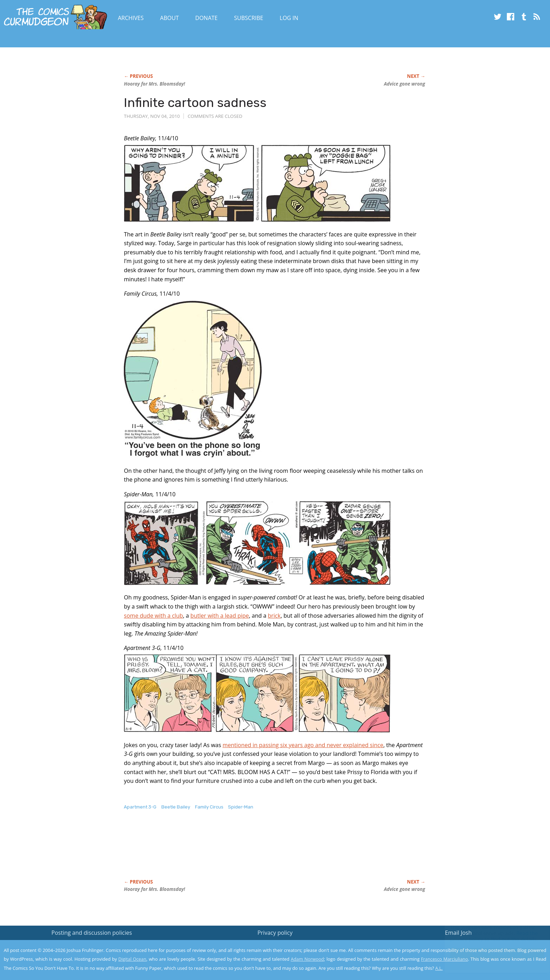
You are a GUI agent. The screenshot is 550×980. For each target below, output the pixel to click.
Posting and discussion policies (92, 933)
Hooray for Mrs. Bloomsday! (154, 84)
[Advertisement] (251, 852)
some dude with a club (153, 616)
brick (274, 616)
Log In (289, 18)
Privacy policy (275, 933)
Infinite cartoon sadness (195, 103)
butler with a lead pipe (220, 616)
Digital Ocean (132, 959)
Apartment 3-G (140, 807)
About (169, 18)
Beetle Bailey (176, 807)
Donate (207, 18)
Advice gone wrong (404, 84)
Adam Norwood (307, 959)
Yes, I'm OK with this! (491, 954)
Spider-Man (241, 807)
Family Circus (209, 807)
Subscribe (249, 18)
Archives (131, 18)
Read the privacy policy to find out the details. (487, 936)
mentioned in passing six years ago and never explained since (303, 745)
